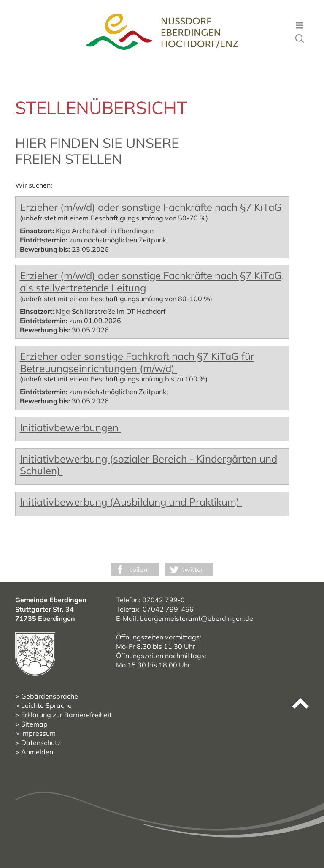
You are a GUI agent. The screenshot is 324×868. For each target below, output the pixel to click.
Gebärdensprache (50, 696)
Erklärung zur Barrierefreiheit (66, 715)
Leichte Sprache (46, 705)
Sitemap (34, 724)
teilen (139, 569)
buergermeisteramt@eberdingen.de (196, 618)
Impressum (38, 733)
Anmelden (37, 752)
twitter (193, 569)
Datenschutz (41, 743)
